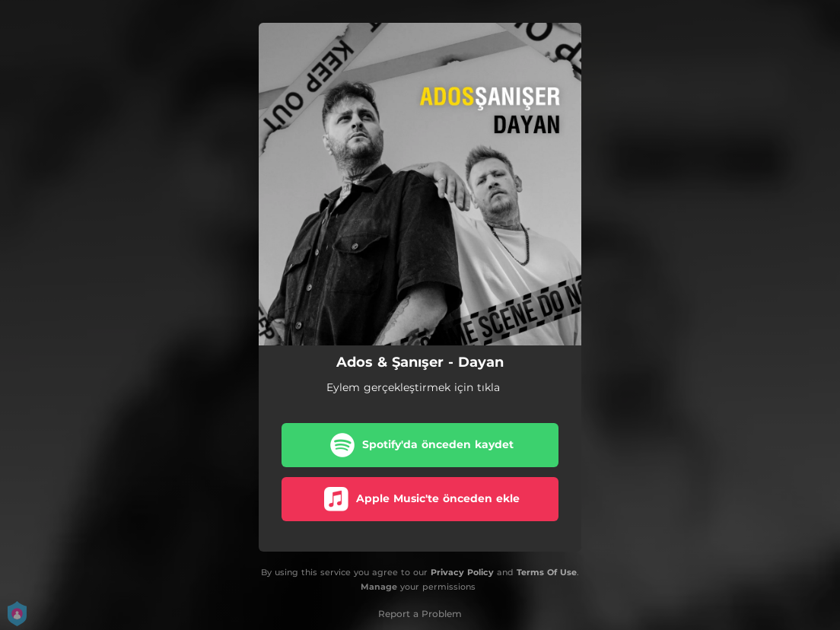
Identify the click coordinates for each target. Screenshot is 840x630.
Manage (379, 587)
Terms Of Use (547, 572)
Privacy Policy (462, 572)
